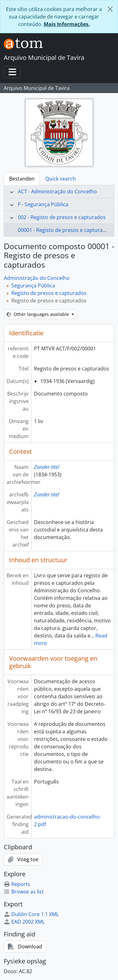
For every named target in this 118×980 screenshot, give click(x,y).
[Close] (110, 9)
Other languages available (38, 314)
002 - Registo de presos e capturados (62, 217)
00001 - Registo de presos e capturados (65, 230)
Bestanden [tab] (22, 179)
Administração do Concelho (37, 278)
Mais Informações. (67, 24)
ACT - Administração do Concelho (57, 191)
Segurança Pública (33, 286)
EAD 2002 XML (24, 922)
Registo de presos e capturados (49, 293)
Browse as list (24, 892)
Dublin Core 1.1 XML (31, 914)
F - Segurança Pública (43, 204)
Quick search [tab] (61, 179)
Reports (17, 884)
